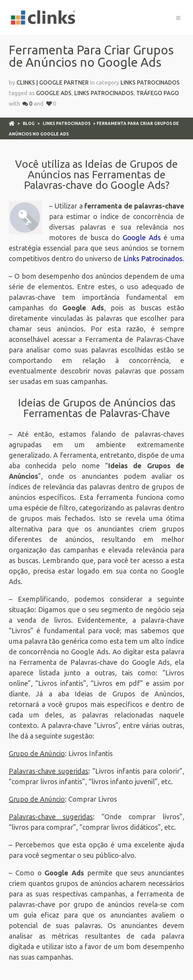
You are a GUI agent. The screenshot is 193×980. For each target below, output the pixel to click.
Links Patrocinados (150, 82)
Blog (29, 123)
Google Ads (54, 93)
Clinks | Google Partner (53, 82)
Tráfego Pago (158, 93)
